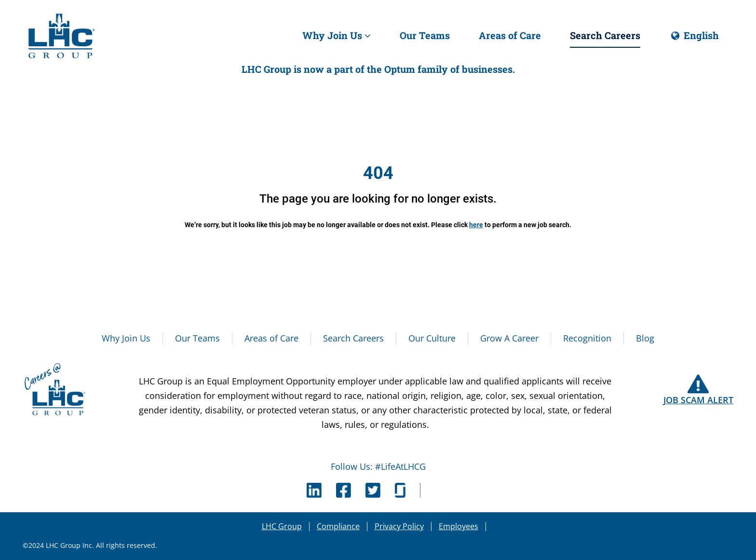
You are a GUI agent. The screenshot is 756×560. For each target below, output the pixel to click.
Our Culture (432, 338)
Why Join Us (337, 35)
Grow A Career (509, 338)
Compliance (338, 526)
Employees (459, 526)
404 (378, 173)
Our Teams (425, 35)
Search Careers (605, 35)
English (694, 39)
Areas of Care (510, 35)
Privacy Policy (399, 526)
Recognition (587, 338)
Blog (645, 338)
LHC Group (282, 526)
